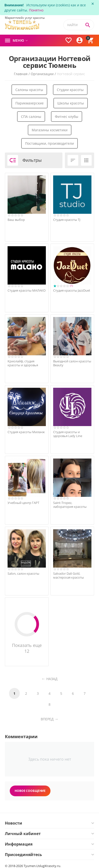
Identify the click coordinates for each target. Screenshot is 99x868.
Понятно (36, 10)
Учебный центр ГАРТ (23, 503)
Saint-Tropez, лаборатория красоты (70, 505)
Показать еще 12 (27, 633)
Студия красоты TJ (67, 220)
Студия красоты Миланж (26, 432)
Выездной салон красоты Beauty (72, 363)
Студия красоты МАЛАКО (27, 291)
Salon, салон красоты (23, 574)
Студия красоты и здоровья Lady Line (68, 434)
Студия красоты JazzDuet (72, 291)
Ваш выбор (16, 220)
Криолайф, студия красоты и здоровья (23, 363)
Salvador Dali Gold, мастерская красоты (69, 576)
